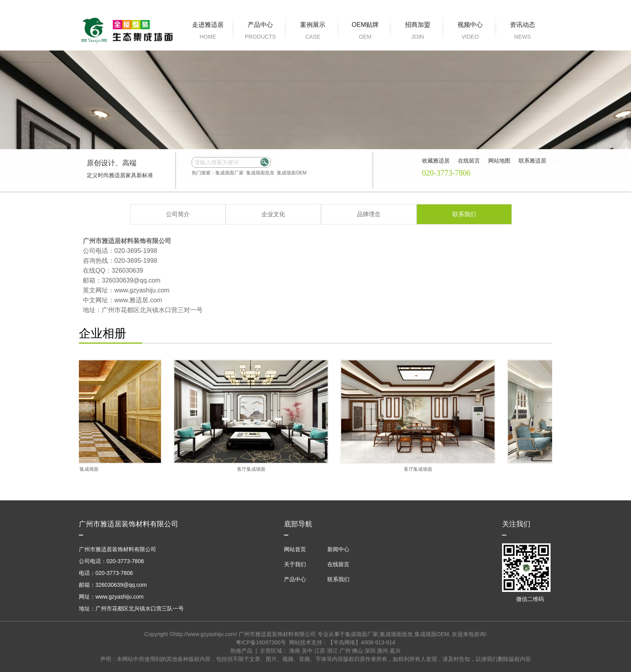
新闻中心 (338, 549)
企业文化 (273, 214)
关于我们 (295, 564)
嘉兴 (395, 651)
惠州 (383, 651)
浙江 (332, 651)
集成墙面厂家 (230, 173)
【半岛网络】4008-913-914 (361, 642)
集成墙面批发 (260, 173)
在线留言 (338, 564)
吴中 (307, 651)
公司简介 (178, 214)
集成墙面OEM (292, 173)
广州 (345, 651)
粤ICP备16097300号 (261, 642)
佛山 (357, 651)
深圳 (370, 651)
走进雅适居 (208, 32)
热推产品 (241, 651)
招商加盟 (418, 32)
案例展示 (313, 32)
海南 (295, 651)
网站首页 (295, 549)
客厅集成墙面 (87, 469)
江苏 (320, 651)
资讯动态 (523, 32)
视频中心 (470, 32)
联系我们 (464, 214)
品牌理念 (369, 214)
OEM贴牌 (365, 32)
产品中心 (260, 32)
